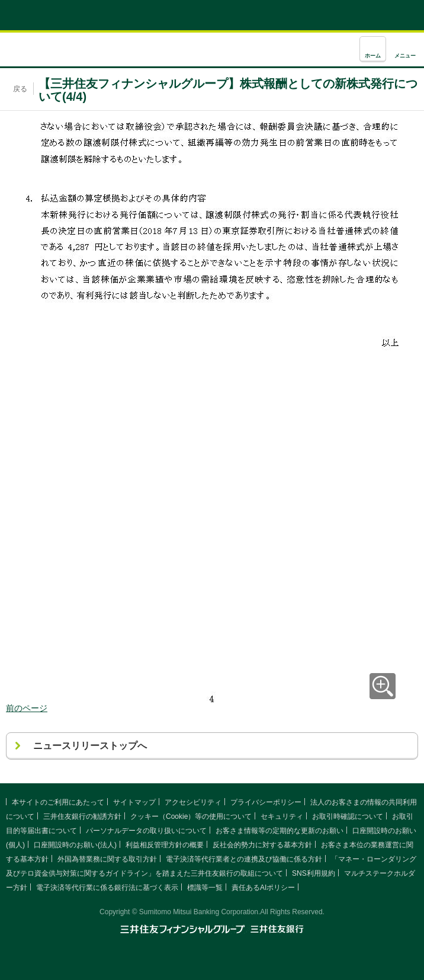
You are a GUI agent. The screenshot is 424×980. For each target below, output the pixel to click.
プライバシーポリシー (266, 802)
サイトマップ (134, 802)
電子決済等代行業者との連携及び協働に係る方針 (244, 859)
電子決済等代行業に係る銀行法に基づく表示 (107, 888)
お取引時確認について (348, 816)
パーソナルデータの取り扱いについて (146, 831)
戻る (20, 89)
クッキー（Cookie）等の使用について (191, 816)
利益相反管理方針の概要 (165, 845)
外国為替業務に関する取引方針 (107, 859)
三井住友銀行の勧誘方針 (82, 816)
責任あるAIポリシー (263, 888)
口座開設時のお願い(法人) (75, 845)
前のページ (27, 708)
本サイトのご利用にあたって (58, 802)
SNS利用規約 (314, 873)
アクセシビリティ (193, 802)
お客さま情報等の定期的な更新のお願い (280, 831)
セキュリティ (282, 816)
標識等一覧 (205, 888)
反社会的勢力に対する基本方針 (262, 845)
